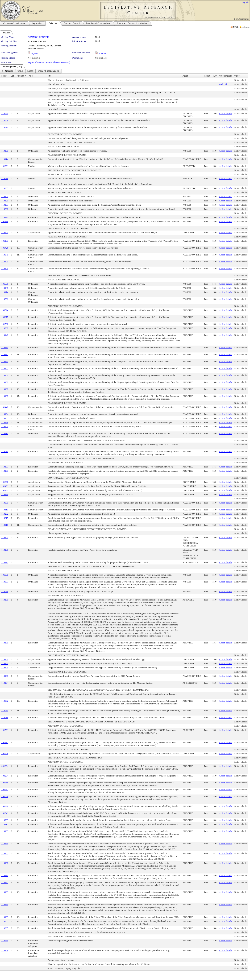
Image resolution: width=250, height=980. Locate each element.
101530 (5, 284)
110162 (5, 882)
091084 (5, 766)
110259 (5, 950)
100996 (5, 806)
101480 (5, 482)
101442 (5, 407)
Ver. (13, 76)
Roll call (223, 84)
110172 (5, 217)
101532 (5, 324)
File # (4, 76)
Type (30, 76)
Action (186, 76)
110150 (5, 151)
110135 (5, 853)
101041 (5, 813)
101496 (5, 754)
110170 (5, 663)
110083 (5, 711)
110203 (5, 921)
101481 (5, 486)
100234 (5, 776)
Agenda (35, 53)
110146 (5, 288)
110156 (5, 375)
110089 (5, 820)
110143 (5, 537)
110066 (5, 113)
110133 (5, 831)
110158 (5, 382)
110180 (5, 676)
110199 (5, 494)
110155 (5, 368)
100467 (5, 790)
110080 (5, 328)
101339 (5, 575)
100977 (5, 317)
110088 (5, 591)
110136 (5, 863)
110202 (5, 514)
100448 (5, 783)
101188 (5, 221)
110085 (5, 718)
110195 (5, 668)
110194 (5, 683)
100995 (5, 796)
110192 (5, 562)
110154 (5, 361)
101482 (5, 490)
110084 (5, 451)
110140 (5, 335)
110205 (5, 928)
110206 (5, 209)
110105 (5, 418)
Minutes (102, 53)
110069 (5, 120)
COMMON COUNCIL (39, 37)
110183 (5, 917)
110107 (5, 467)
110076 (5, 255)
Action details (225, 113)
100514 (5, 310)
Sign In (246, 2)
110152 (5, 354)
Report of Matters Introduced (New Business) (49, 62)
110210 (5, 433)
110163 (5, 892)
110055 (5, 178)
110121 (5, 201)
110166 (5, 600)
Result (207, 76)
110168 (5, 659)
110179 (5, 422)
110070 (5, 127)
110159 (5, 471)
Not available (34, 58)
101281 (5, 166)
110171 (5, 262)
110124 (5, 269)
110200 (5, 233)
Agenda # (21, 76)
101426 (5, 248)
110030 (5, 503)
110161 (5, 875)
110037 (5, 582)
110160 (5, 389)
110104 (5, 414)
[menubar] (31, 71)
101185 (5, 241)
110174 (5, 292)
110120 (5, 197)
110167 (5, 205)
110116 (5, 510)
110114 (5, 159)
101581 (5, 730)
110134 (5, 844)
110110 (5, 824)
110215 (5, 518)
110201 (5, 299)
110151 (5, 348)
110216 (5, 525)
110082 (5, 701)
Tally (214, 76)
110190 (5, 396)
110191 (5, 550)
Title (49, 76)
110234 (5, 941)
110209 (5, 427)
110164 (5, 905)
